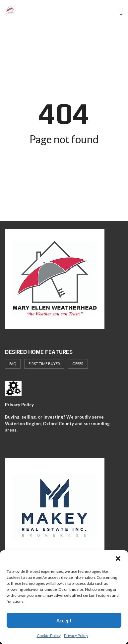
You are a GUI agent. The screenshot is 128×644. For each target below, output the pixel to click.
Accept (64, 620)
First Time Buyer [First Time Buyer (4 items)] (44, 364)
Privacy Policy (76, 636)
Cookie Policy (49, 636)
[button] (118, 559)
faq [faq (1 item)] (13, 364)
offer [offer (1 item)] (78, 364)
